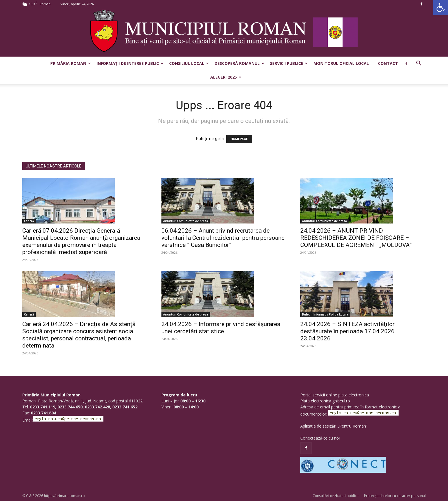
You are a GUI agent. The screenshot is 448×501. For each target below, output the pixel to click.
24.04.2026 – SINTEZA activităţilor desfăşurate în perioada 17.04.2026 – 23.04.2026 (350, 331)
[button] (441, 7)
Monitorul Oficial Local (341, 63)
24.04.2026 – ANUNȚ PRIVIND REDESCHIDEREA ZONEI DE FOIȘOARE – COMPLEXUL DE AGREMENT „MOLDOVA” (356, 238)
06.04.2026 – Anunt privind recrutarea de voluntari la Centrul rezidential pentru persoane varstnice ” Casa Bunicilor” (223, 238)
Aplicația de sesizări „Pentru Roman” (334, 426)
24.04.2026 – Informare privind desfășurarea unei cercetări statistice (221, 328)
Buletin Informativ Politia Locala (325, 314)
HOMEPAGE (239, 139)
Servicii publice (289, 63)
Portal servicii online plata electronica (335, 395)
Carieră (29, 221)
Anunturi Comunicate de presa (186, 221)
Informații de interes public (130, 63)
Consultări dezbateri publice (336, 496)
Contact (388, 63)
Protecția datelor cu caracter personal (395, 496)
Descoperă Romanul (239, 63)
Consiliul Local (189, 63)
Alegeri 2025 (226, 77)
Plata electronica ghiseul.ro (325, 401)
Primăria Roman (71, 63)
